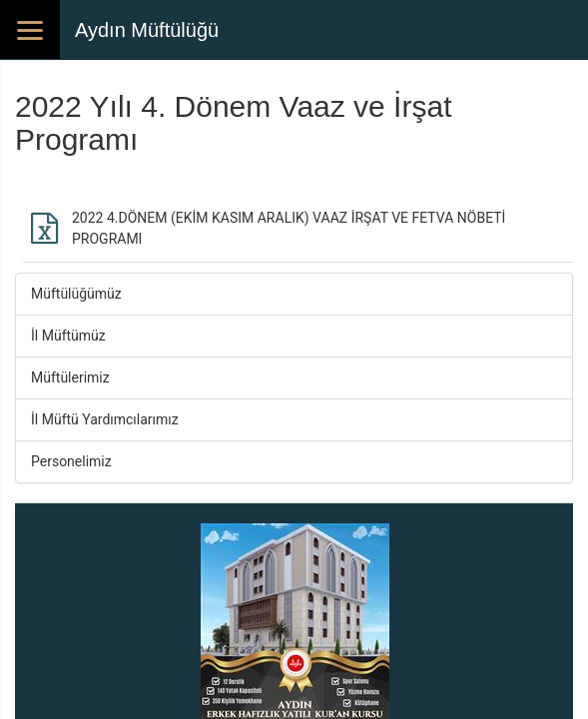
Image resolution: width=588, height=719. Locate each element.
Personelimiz (71, 461)
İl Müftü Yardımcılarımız (105, 419)
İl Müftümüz (68, 336)
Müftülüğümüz (76, 294)
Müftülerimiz (70, 377)
